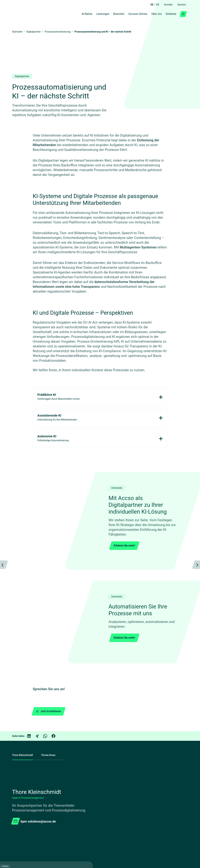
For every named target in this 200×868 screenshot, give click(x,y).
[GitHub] (143, 835)
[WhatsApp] (48, 677)
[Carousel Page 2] (106, 609)
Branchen (114, 14)
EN (155, 5)
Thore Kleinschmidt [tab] (23, 696)
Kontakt (167, 5)
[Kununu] (153, 835)
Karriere (181, 5)
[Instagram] (163, 835)
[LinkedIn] (31, 677)
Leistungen (96, 14)
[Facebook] (56, 677)
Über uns (154, 14)
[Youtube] (123, 835)
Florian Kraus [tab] (51, 696)
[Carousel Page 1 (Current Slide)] (98, 609)
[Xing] (40, 677)
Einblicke (170, 14)
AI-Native (79, 14)
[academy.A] (133, 835)
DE (149, 5)
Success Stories (134, 14)
